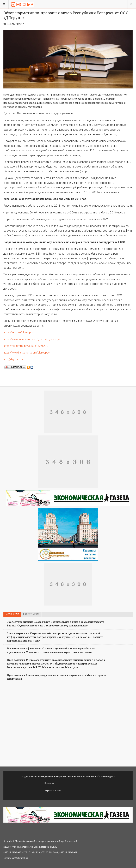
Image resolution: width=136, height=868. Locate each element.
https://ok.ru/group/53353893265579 (26, 346)
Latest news (31, 614)
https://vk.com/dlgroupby (19, 332)
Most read (12, 614)
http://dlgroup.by (13, 359)
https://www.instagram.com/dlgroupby (27, 353)
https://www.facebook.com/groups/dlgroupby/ (32, 339)
